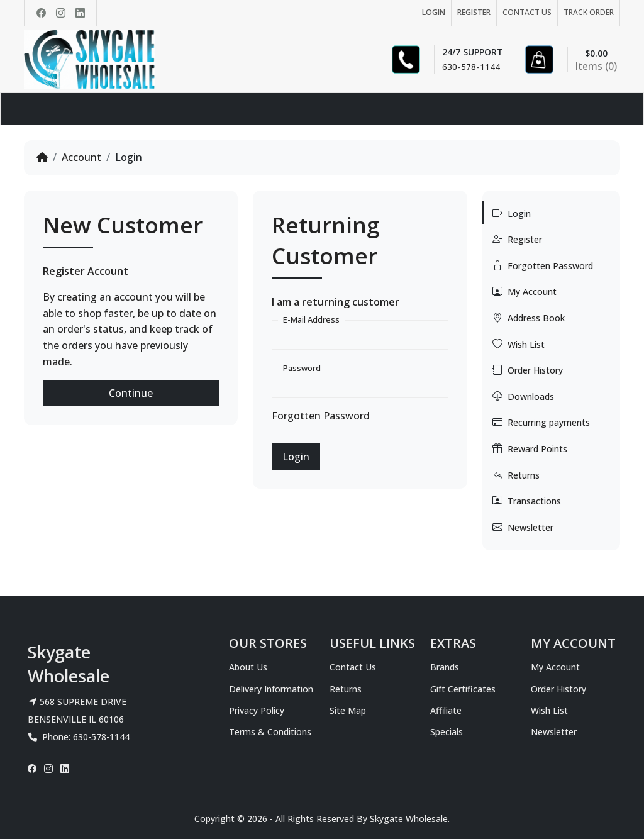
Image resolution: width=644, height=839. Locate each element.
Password (302, 368)
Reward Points (530, 448)
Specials (447, 732)
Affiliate (446, 710)
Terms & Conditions (270, 732)
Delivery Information (271, 689)
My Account (525, 291)
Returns (516, 475)
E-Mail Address (311, 319)
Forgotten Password (321, 416)
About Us (248, 667)
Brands (445, 667)
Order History (528, 370)
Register (517, 239)
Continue (131, 393)
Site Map (348, 710)
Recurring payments (541, 422)
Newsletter (523, 527)
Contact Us (353, 667)
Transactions (527, 501)
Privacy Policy (257, 710)
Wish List (519, 344)
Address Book (529, 318)
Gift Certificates (463, 689)
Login (129, 157)
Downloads (523, 396)
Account (81, 157)
